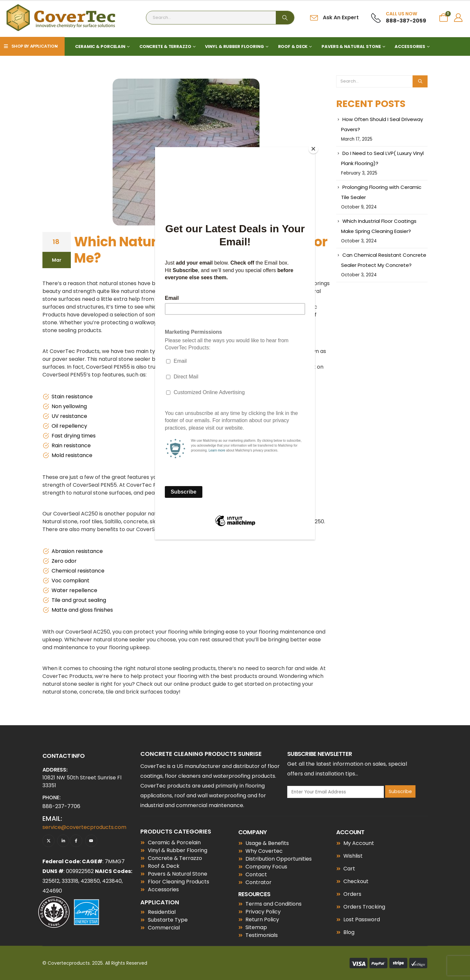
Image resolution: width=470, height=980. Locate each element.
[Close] (313, 149)
